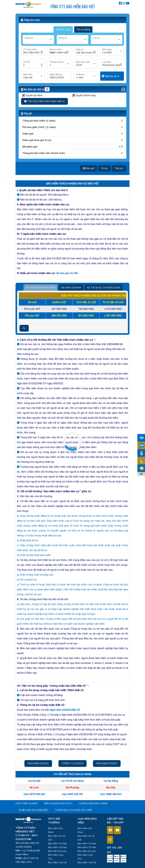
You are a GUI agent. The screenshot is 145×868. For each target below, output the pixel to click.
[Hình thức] (33, 76)
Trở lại (104, 168)
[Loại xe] (107, 40)
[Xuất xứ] (86, 51)
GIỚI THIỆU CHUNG (27, 803)
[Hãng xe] (38, 40)
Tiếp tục (119, 168)
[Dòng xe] (72, 40)
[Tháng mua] (59, 64)
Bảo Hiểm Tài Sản (57, 847)
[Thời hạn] (86, 76)
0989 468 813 (114, 794)
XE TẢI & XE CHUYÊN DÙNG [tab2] (104, 287)
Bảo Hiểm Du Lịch (57, 851)
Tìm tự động (83, 29)
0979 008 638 (37, 794)
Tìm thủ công (63, 29)
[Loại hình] (112, 64)
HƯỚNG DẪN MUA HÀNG (93, 803)
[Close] (123, 89)
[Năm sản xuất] (86, 64)
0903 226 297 (76, 794)
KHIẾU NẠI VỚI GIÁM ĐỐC (33, 810)
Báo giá (88, 168)
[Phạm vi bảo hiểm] (59, 51)
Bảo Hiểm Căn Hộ (57, 862)
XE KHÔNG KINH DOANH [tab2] (40, 287)
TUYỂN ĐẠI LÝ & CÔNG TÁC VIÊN (73, 810)
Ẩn (24, 328)
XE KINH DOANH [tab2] (71, 287)
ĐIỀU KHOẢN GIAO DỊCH (58, 803)
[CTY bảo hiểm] (33, 51)
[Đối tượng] (112, 51)
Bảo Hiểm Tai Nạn (57, 843)
